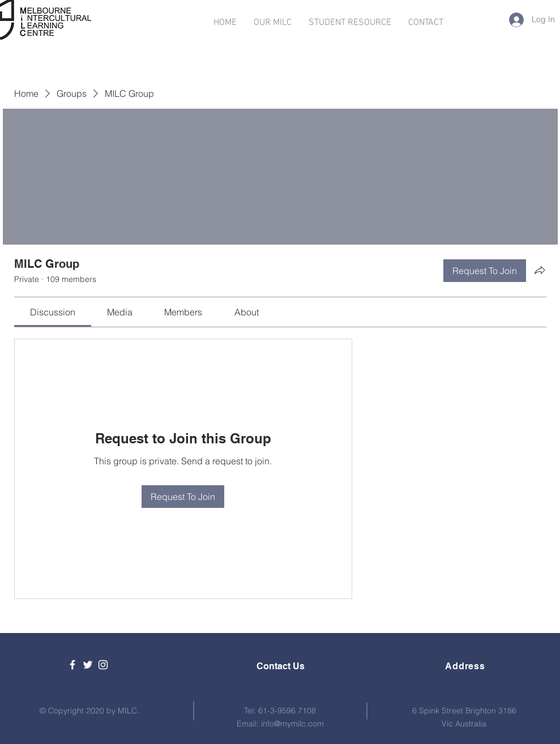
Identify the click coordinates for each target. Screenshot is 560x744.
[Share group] (540, 270)
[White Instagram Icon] (103, 665)
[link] (53, 312)
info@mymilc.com (292, 724)
